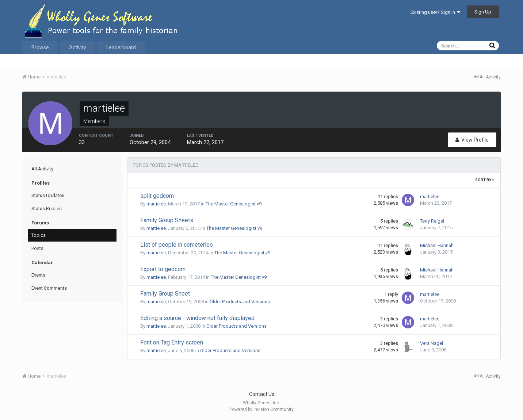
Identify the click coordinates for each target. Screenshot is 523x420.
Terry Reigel (432, 221)
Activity (78, 47)
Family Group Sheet (165, 294)
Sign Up (483, 12)
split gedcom (157, 196)
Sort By (485, 180)
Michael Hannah (437, 245)
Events (38, 275)
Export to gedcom (163, 269)
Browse (40, 47)
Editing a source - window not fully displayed (197, 318)
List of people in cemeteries (177, 245)
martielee (156, 204)
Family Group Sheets (167, 220)
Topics (39, 235)
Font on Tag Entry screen (172, 342)
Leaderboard (121, 47)
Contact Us (262, 394)
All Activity (42, 169)
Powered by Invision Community (261, 409)
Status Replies (47, 209)
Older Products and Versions (240, 302)
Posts (37, 248)
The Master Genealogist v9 (234, 204)
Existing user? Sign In (435, 12)
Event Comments (49, 288)
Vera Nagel (432, 343)
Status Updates (48, 195)
